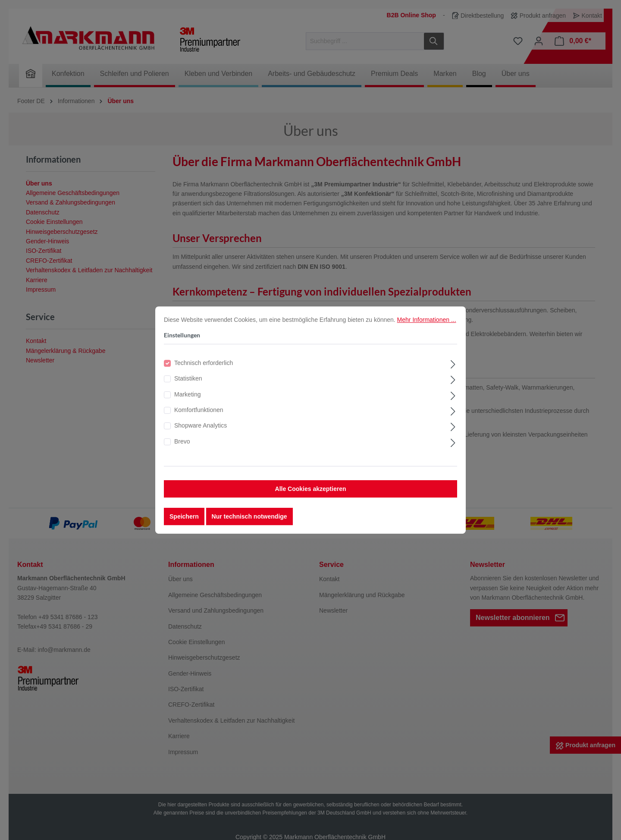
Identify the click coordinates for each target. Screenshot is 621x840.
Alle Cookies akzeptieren (311, 495)
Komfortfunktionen (199, 416)
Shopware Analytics (201, 432)
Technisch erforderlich (204, 369)
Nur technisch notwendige (249, 523)
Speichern (184, 523)
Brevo (182, 447)
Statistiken (188, 385)
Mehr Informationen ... (427, 326)
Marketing (187, 400)
